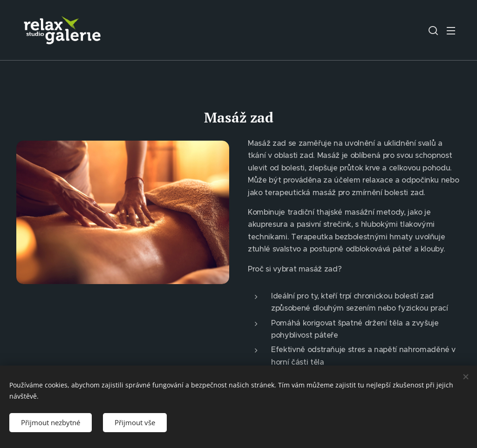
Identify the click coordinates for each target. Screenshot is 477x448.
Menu (451, 31)
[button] (433, 30)
